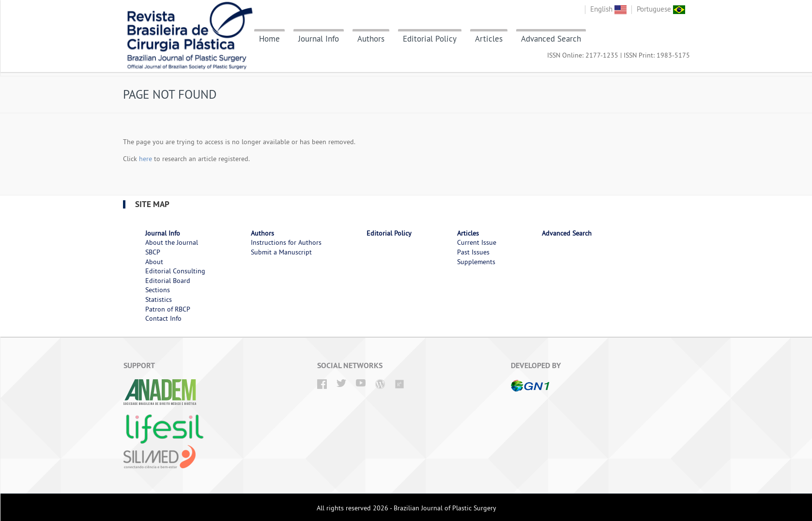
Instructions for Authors (286, 242)
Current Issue (477, 242)
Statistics (159, 299)
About (154, 262)
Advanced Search (551, 39)
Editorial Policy (430, 39)
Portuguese (661, 9)
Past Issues (473, 252)
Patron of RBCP (168, 309)
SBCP (153, 252)
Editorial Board (168, 281)
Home (269, 39)
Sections (158, 290)
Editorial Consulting (175, 271)
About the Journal (172, 242)
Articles (489, 39)
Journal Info (319, 39)
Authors (371, 39)
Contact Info (163, 318)
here (146, 159)
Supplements (476, 262)
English (608, 9)
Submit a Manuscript (281, 252)
